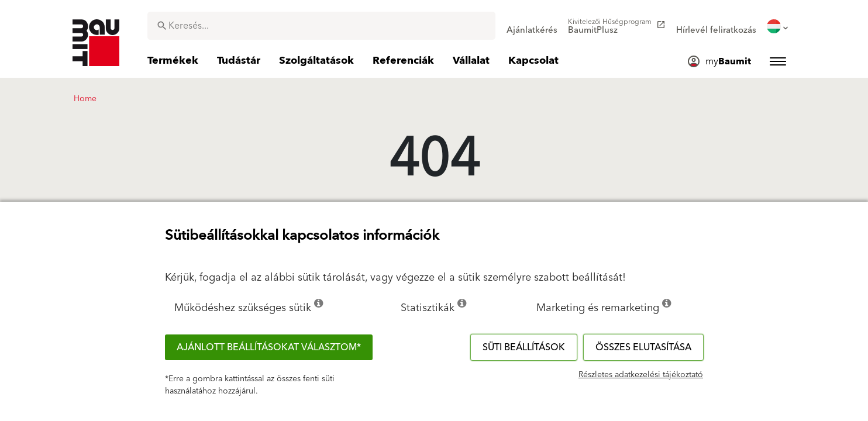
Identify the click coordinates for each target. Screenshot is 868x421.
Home (85, 99)
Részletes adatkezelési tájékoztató (641, 375)
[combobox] (321, 26)
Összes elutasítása (643, 347)
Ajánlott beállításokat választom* (269, 347)
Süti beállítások (524, 347)
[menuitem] (532, 26)
